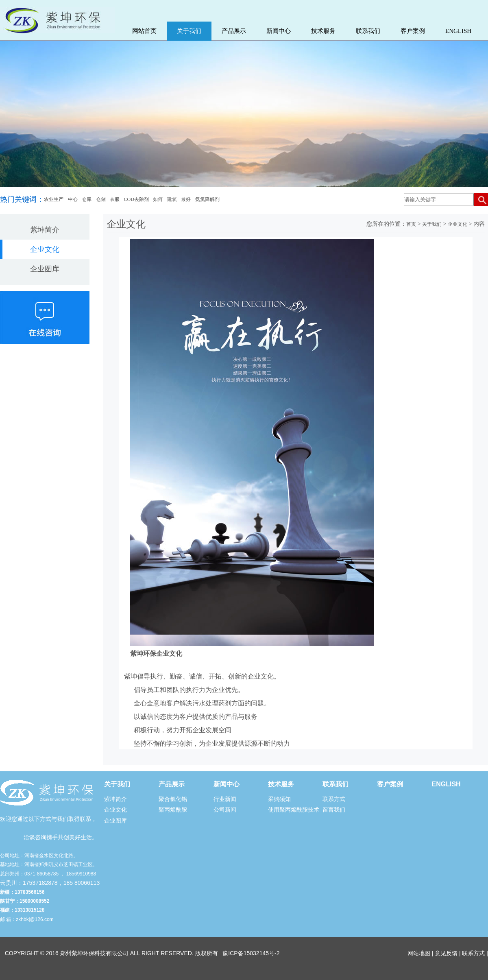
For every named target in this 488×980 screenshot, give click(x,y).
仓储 (101, 199)
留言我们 (334, 810)
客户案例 (413, 31)
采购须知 (279, 799)
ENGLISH (458, 31)
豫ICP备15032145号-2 (251, 953)
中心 (73, 199)
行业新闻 (225, 799)
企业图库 (45, 269)
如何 (158, 199)
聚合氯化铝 (173, 799)
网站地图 (419, 953)
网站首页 (144, 31)
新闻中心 (279, 31)
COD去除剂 (136, 199)
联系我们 (368, 31)
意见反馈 (446, 953)
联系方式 (334, 799)
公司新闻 (225, 810)
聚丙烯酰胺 (173, 810)
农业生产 (54, 199)
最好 (186, 199)
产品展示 (234, 31)
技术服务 (323, 31)
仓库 (87, 199)
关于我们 (189, 31)
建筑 (172, 199)
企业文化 (45, 249)
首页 (411, 224)
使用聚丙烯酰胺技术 (294, 810)
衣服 (115, 199)
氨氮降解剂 (207, 199)
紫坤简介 (45, 230)
